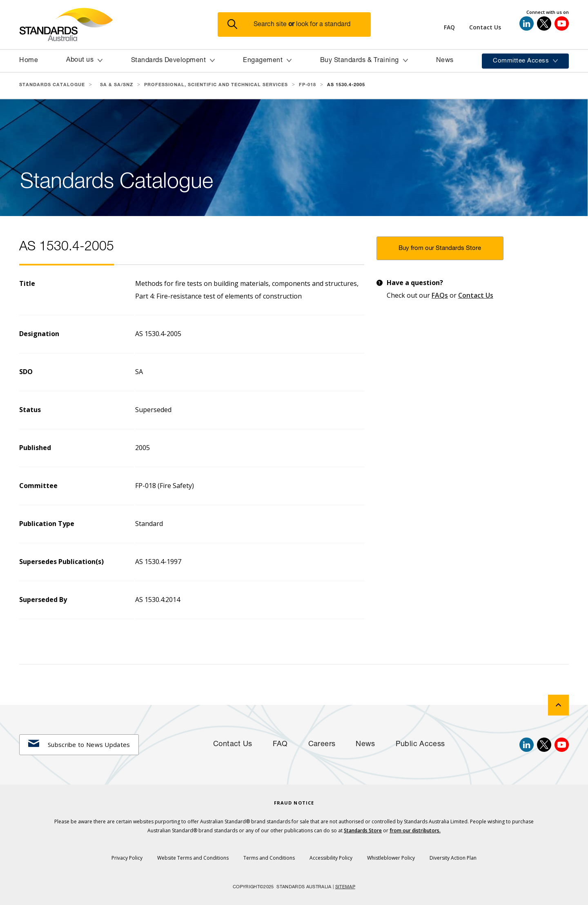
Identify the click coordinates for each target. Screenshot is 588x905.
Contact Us (476, 295)
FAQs (440, 295)
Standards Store (363, 830)
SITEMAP (345, 887)
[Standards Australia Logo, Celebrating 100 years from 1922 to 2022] (118, 25)
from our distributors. (415, 830)
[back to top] (558, 705)
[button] (299, 25)
